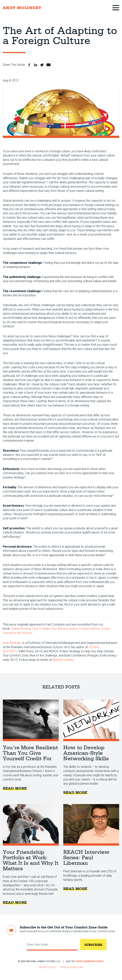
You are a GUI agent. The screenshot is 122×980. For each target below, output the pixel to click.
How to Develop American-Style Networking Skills (91, 720)
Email (48, 65)
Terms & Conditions (71, 967)
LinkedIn (36, 65)
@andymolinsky (63, 660)
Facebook (29, 65)
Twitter (42, 65)
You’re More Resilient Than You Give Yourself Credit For (31, 720)
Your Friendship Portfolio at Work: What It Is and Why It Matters (31, 825)
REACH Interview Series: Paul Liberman (91, 825)
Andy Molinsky (12, 643)
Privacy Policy (47, 967)
